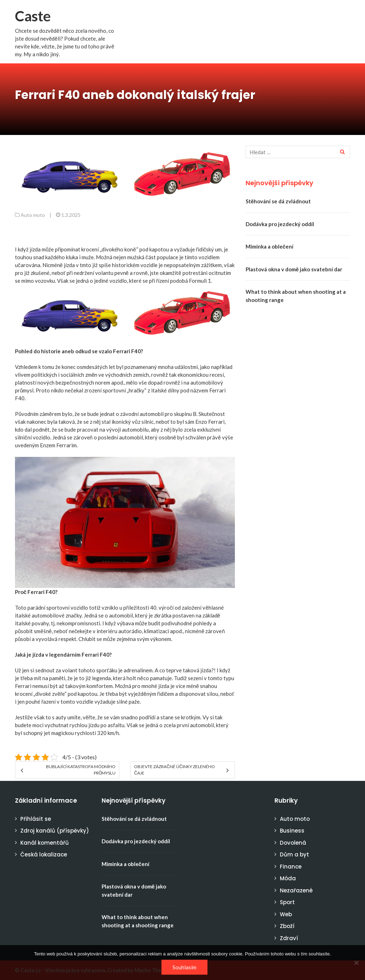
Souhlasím (184, 967)
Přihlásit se (36, 819)
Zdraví (289, 938)
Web (286, 914)
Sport (287, 902)
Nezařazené (296, 890)
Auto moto (33, 215)
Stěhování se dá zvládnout (278, 201)
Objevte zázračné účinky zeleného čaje (174, 770)
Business (292, 831)
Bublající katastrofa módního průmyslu (81, 770)
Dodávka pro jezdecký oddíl (280, 224)
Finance (291, 867)
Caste (33, 16)
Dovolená (293, 843)
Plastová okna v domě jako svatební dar (294, 269)
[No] (356, 963)
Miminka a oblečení (269, 246)
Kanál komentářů (45, 843)
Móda (288, 878)
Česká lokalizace (44, 854)
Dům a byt (294, 854)
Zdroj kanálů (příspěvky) (55, 831)
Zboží (287, 926)
